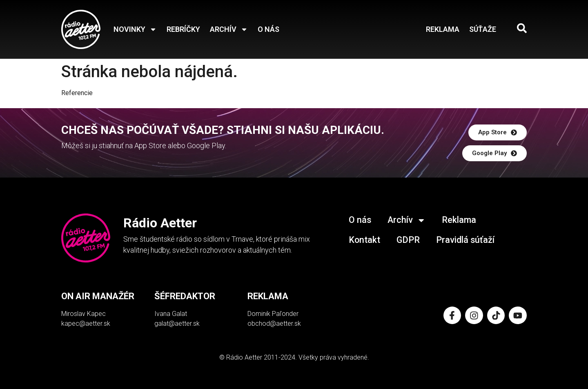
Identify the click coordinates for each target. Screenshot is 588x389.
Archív (229, 29)
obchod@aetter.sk (274, 323)
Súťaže (483, 29)
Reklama (443, 29)
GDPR (409, 239)
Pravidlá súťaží (467, 239)
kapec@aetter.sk (86, 323)
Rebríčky (183, 29)
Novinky (135, 29)
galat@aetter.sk (177, 323)
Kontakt (365, 239)
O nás (268, 29)
